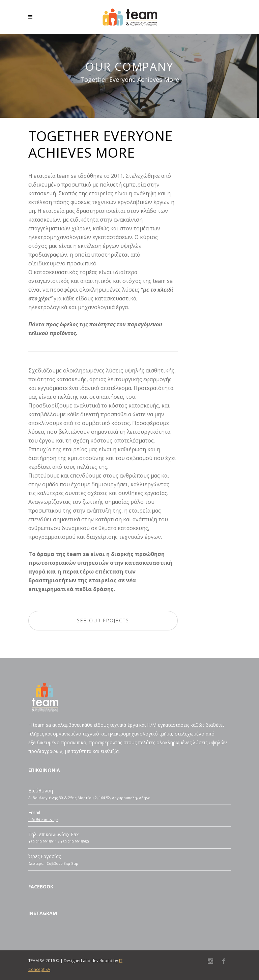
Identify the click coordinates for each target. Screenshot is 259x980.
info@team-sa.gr (43, 820)
